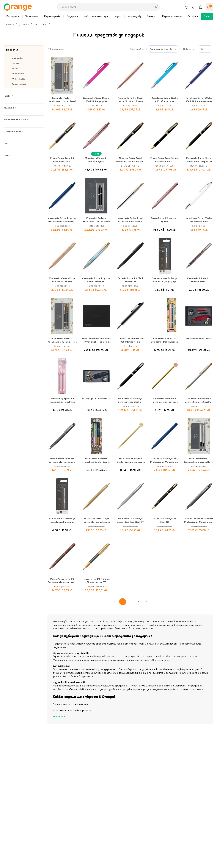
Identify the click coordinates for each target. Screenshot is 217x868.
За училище (32, 16)
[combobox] (104, 7)
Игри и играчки (52, 16)
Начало (8, 24)
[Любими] (193, 7)
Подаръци (72, 16)
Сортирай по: (137, 49)
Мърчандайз (134, 16)
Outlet (207, 16)
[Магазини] (186, 7)
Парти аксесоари (172, 16)
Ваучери (152, 16)
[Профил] (200, 7)
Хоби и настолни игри (96, 16)
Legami (118, 16)
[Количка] (209, 7)
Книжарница (13, 16)
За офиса (193, 16)
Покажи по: (189, 49)
